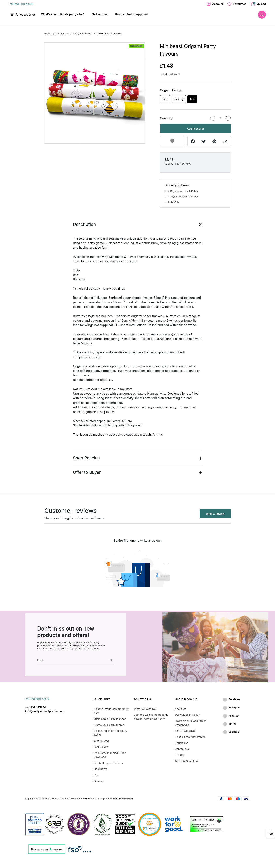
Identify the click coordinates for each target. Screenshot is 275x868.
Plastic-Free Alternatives (190, 737)
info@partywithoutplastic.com (45, 711)
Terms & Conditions (187, 761)
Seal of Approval (185, 731)
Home (48, 34)
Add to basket (195, 129)
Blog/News (100, 769)
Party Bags (62, 34)
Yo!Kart (86, 799)
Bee (165, 99)
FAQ (96, 775)
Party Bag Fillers (82, 34)
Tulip (192, 99)
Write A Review (215, 514)
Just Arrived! (102, 741)
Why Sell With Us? (145, 709)
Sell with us (100, 14)
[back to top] (271, 833)
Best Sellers (101, 747)
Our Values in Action (188, 715)
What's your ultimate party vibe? (63, 14)
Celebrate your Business (109, 763)
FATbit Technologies (123, 799)
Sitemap (99, 781)
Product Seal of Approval (132, 14)
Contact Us (182, 749)
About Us (181, 709)
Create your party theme (109, 725)
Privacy (179, 755)
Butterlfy (179, 99)
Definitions (181, 743)
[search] (262, 15)
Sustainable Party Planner (110, 719)
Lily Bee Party (183, 164)
